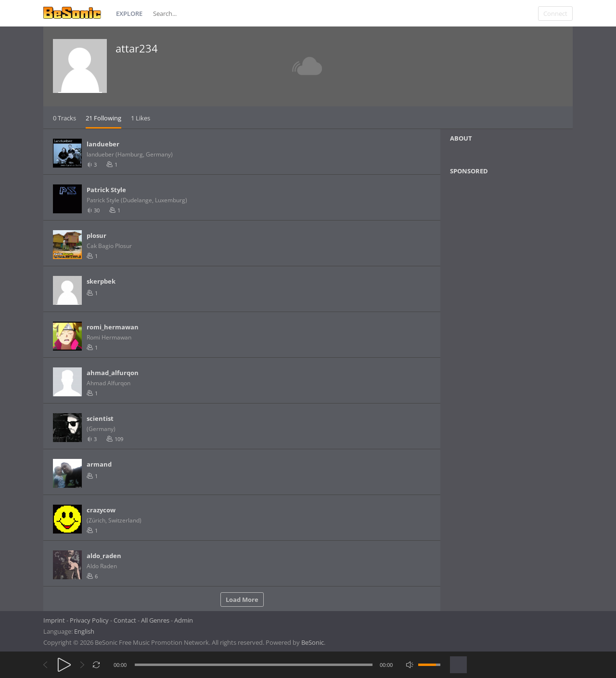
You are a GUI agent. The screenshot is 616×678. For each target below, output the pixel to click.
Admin (184, 620)
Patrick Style (106, 190)
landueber (103, 144)
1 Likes (141, 118)
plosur (96, 235)
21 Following (103, 118)
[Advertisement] (497, 261)
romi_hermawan (113, 327)
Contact (125, 620)
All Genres (155, 620)
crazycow (101, 510)
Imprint (54, 620)
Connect (555, 13)
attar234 (137, 48)
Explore (129, 13)
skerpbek (101, 281)
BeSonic (313, 642)
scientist (100, 418)
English (84, 631)
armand (99, 464)
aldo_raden (104, 556)
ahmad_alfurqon (113, 373)
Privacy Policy (89, 620)
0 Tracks (64, 118)
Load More (242, 600)
